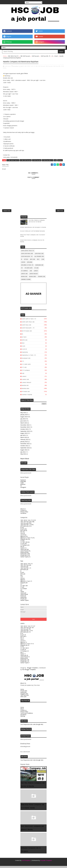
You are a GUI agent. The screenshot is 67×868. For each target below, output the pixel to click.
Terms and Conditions (27, 715)
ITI (22, 270)
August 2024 (24, 419)
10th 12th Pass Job (25, 56)
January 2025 (24, 417)
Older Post (60, 212)
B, (63, 66)
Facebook (8, 31)
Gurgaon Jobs (24, 696)
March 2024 (24, 425)
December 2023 (25, 427)
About (22, 711)
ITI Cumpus (24, 273)
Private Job (42, 279)
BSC (38, 261)
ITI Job (36, 270)
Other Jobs (23, 699)
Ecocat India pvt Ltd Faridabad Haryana (33, 233)
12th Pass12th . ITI (45, 56)
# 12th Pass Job (37, 160)
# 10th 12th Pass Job (26, 160)
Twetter (39, 31)
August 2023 (24, 435)
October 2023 (24, 431)
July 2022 (23, 454)
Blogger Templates (33, 670)
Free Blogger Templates (29, 672)
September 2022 (25, 450)
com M (23, 264)
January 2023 (24, 444)
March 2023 (24, 439)
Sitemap (23, 718)
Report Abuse (25, 461)
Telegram (7, 36)
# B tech (60, 160)
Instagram (40, 42)
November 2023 (25, 429)
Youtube (39, 36)
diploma (30, 264)
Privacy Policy (24, 514)
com (43, 261)
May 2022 (23, 456)
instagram (23, 489)
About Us (23, 511)
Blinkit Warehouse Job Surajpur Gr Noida (33, 229)
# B (55, 160)
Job (31, 273)
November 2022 (25, 446)
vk (21, 488)
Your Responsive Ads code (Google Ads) (32, 726)
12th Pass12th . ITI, (58, 66)
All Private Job (39, 258)
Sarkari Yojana (26, 281)
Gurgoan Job (39, 267)
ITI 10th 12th (29, 270)
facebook (23, 482)
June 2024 (23, 423)
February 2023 (24, 441)
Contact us (23, 512)
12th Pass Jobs (25, 697)
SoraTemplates (26, 862)
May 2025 (23, 415)
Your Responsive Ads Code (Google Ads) (32, 762)
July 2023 (23, 437)
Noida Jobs (33, 279)
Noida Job (24, 279)
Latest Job (24, 276)
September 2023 (25, 433)
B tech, (5, 67)
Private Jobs (24, 693)
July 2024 (23, 421)
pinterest (23, 486)
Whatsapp (8, 42)
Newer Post (7, 212)
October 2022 (24, 448)
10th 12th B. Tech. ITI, (30, 66)
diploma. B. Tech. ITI (27, 267)
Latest (36, 273)
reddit (22, 485)
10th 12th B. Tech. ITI (13, 56)
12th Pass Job (35, 56)
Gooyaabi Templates (46, 862)
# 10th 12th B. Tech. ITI (13, 160)
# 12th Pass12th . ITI (48, 160)
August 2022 (24, 452)
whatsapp (23, 483)
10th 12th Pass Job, (40, 66)
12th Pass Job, (49, 66)
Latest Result (34, 276)
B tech (56, 56)
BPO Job (33, 261)
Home (5, 56)
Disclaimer (23, 515)
